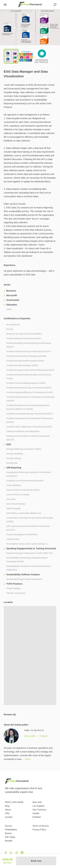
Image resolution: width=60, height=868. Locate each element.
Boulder (9, 841)
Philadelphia (11, 830)
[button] (30, 27)
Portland (37, 817)
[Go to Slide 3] (41, 56)
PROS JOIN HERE (14, 802)
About (8, 810)
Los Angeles (38, 806)
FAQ (7, 813)
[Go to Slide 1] (11, 56)
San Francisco (40, 810)
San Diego (10, 837)
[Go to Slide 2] (26, 56)
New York (37, 802)
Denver (8, 826)
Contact (9, 817)
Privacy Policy (39, 830)
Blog (7, 806)
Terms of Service (41, 826)
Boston (8, 833)
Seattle (36, 813)
